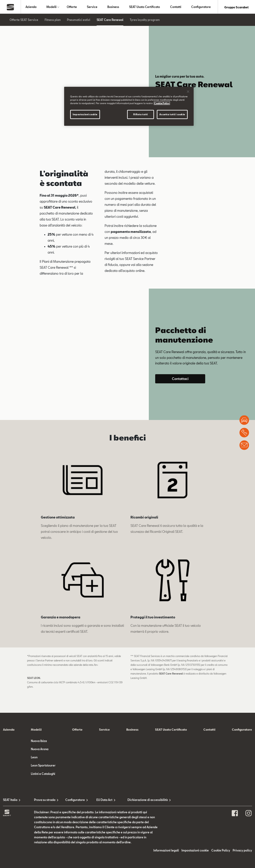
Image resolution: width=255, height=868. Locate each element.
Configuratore (201, 7)
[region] (129, 106)
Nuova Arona (40, 750)
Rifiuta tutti (140, 114)
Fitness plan (53, 21)
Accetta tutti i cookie (172, 114)
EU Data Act (104, 801)
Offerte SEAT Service (24, 21)
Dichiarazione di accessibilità (143, 801)
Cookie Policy (221, 851)
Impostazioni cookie (195, 851)
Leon (34, 758)
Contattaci (180, 379)
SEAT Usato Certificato (145, 7)
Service (92, 7)
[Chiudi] (188, 92)
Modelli (51, 7)
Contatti (176, 7)
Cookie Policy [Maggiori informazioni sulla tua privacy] (162, 103)
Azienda (31, 7)
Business (113, 7)
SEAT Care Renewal (110, 21)
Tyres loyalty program (145, 21)
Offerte (72, 7)
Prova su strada (45, 801)
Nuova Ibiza (39, 742)
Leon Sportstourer (43, 766)
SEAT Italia (10, 801)
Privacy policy (242, 851)
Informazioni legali (166, 851)
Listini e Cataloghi (43, 775)
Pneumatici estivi (79, 21)
